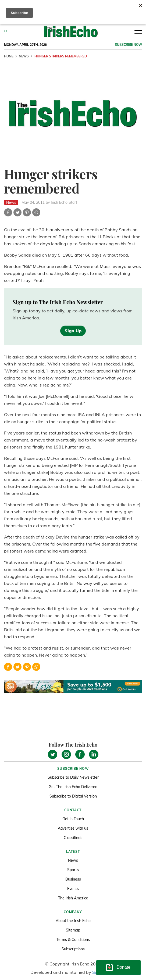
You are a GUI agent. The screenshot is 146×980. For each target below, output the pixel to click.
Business (73, 879)
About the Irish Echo (73, 921)
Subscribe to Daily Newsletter (73, 777)
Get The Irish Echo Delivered (73, 787)
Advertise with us (73, 828)
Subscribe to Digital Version (73, 796)
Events (73, 889)
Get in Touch (73, 819)
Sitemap (73, 930)
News (24, 56)
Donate (123, 967)
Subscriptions (73, 949)
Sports (73, 870)
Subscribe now (128, 45)
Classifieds (73, 838)
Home (9, 56)
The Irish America (73, 898)
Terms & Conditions (73, 940)
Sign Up (73, 331)
